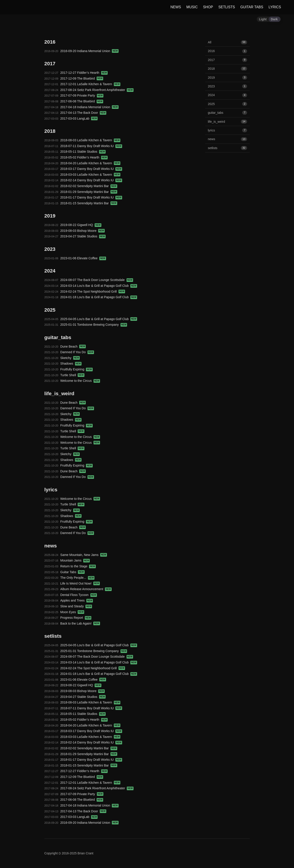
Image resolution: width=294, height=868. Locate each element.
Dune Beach (73, 346)
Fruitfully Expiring (76, 369)
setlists (227, 148)
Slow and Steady (76, 606)
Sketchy (70, 358)
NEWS (175, 7)
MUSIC (192, 7)
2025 (227, 104)
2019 (227, 78)
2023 (227, 86)
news (227, 139)
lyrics (227, 130)
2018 (227, 69)
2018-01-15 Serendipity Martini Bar (89, 203)
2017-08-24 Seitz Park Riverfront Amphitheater (97, 90)
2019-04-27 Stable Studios (83, 236)
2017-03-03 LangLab (79, 118)
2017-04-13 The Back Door (83, 113)
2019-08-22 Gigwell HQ (81, 225)
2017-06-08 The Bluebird (82, 101)
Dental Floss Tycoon (79, 595)
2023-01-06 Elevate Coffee (83, 258)
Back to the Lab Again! (80, 623)
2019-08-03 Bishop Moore (82, 231)
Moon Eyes (72, 612)
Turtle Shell (72, 375)
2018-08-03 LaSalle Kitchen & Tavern (90, 140)
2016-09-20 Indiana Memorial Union (89, 51)
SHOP (208, 7)
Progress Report (76, 618)
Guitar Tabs (72, 572)
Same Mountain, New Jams (84, 555)
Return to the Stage (78, 566)
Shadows (71, 363)
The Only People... (77, 578)
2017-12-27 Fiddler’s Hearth (84, 73)
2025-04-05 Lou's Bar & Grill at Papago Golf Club (99, 319)
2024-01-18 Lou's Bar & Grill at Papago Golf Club (99, 297)
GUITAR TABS (251, 7)
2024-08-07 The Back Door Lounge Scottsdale (97, 280)
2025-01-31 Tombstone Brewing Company (94, 325)
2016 (227, 51)
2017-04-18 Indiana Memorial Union (89, 107)
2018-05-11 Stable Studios (83, 152)
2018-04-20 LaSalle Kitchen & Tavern (90, 163)
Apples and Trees (77, 600)
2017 (227, 60)
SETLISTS (226, 7)
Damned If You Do (77, 352)
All (227, 42)
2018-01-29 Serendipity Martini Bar (89, 192)
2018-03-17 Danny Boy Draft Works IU (91, 169)
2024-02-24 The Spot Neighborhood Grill (93, 291)
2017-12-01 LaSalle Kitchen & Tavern (90, 84)
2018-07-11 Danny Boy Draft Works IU (91, 146)
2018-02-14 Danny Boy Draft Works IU (91, 180)
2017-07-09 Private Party (82, 95)
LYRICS (274, 7)
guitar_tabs (227, 113)
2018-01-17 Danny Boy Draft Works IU (91, 197)
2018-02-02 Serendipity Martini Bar (89, 186)
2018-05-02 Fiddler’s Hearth (84, 157)
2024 (227, 95)
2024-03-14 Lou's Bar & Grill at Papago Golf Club (99, 286)
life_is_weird (227, 122)
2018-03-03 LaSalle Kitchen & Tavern (90, 175)
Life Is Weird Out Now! (80, 583)
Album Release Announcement (86, 589)
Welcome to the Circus (80, 381)
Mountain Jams (75, 560)
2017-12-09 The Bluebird (82, 78)
